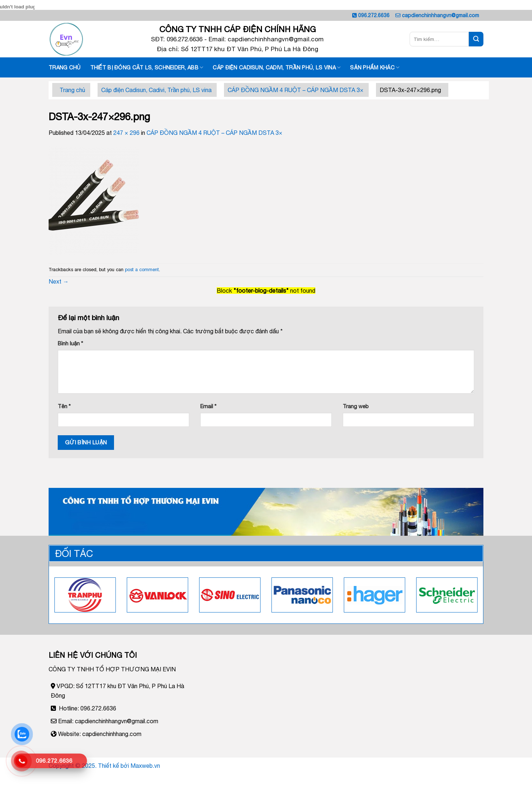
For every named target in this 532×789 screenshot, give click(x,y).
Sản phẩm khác (375, 67)
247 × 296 (126, 133)
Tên (64, 406)
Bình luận (70, 343)
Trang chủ (65, 67)
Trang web (356, 406)
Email (208, 406)
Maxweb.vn (145, 766)
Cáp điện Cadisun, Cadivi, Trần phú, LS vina (277, 67)
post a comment (142, 270)
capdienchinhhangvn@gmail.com (440, 15)
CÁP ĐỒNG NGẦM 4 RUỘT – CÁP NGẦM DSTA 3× (296, 90)
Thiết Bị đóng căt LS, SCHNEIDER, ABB (147, 67)
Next (59, 281)
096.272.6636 (374, 15)
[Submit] (476, 39)
